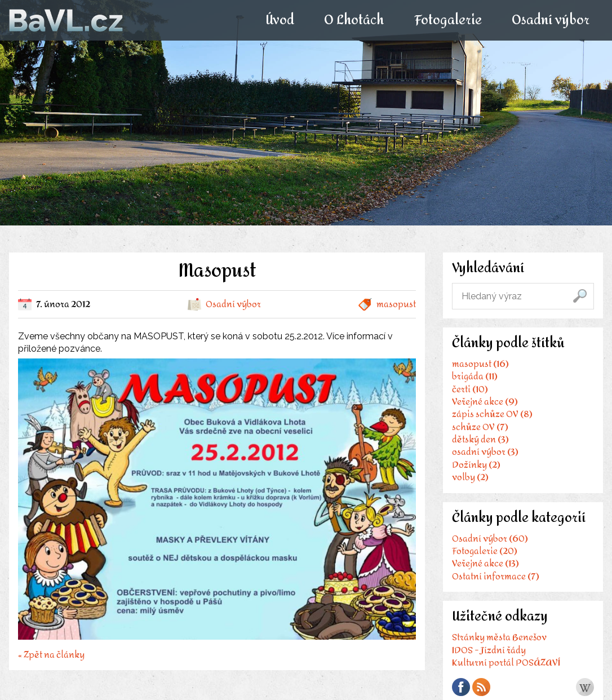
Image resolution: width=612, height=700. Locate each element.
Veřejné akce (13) (485, 563)
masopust (396, 304)
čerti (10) (470, 389)
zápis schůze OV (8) (492, 414)
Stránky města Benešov (499, 637)
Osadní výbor (550, 20)
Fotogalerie (447, 20)
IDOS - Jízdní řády (489, 650)
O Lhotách (354, 20)
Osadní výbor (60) (490, 539)
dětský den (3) (480, 439)
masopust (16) (480, 364)
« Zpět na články (51, 654)
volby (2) (470, 477)
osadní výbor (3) (485, 452)
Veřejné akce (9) (485, 402)
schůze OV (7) (480, 427)
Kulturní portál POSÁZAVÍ (506, 663)
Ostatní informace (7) (496, 576)
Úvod (280, 20)
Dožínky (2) (476, 465)
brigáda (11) (475, 376)
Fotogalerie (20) (485, 551)
